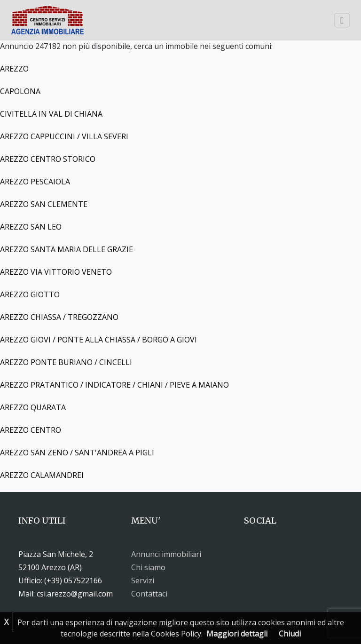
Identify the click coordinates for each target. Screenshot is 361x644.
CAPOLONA (20, 91)
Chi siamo (148, 567)
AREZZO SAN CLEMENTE (44, 204)
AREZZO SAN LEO (31, 227)
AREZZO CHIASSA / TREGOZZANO (59, 317)
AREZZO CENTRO (31, 430)
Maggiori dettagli (237, 634)
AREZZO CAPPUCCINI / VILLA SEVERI (64, 136)
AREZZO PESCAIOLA (35, 182)
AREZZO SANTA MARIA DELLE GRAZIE (67, 249)
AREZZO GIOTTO (30, 294)
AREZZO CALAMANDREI (42, 475)
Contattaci (149, 594)
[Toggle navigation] (342, 20)
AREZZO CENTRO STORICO (48, 159)
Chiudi (290, 634)
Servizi (143, 580)
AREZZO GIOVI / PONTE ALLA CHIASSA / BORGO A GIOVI (98, 340)
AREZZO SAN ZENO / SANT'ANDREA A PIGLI (77, 453)
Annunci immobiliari (166, 554)
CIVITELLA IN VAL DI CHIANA (51, 114)
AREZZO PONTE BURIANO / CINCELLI (66, 362)
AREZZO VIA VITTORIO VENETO (56, 272)
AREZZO (14, 69)
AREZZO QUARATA (33, 407)
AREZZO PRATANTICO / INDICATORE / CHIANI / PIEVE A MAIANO (114, 385)
